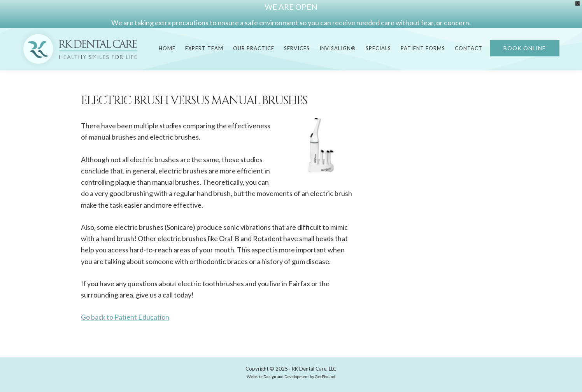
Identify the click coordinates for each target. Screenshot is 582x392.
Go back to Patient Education (125, 317)
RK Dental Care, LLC (314, 369)
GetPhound (325, 376)
